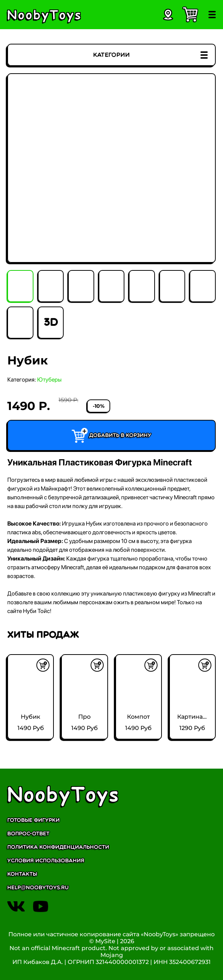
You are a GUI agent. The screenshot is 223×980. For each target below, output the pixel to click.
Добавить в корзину (111, 435)
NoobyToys (63, 793)
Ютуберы (49, 380)
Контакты (22, 874)
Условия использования (46, 861)
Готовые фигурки (33, 820)
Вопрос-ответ (28, 834)
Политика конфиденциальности (58, 847)
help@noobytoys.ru (38, 888)
